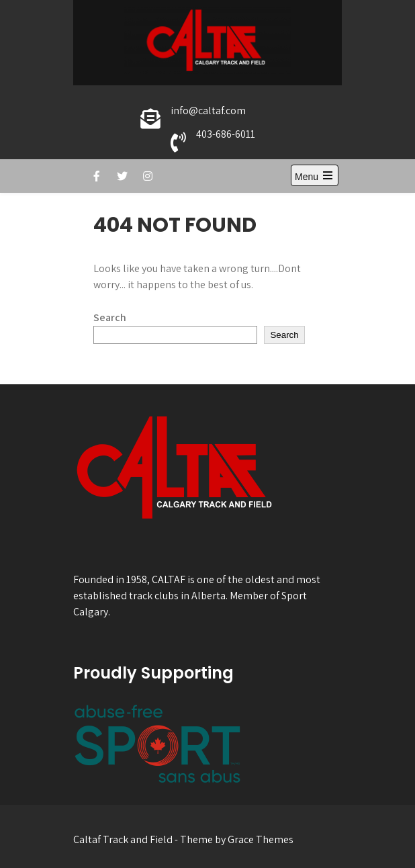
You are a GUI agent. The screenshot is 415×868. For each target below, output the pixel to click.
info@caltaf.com (208, 111)
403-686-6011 (226, 134)
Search (110, 317)
